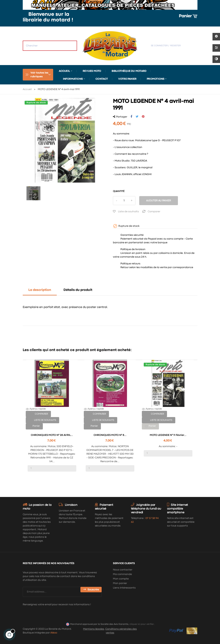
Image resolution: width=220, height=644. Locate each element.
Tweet (137, 117)
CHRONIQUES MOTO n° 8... (110, 435)
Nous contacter (123, 570)
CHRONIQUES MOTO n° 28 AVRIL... (52, 435)
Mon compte (121, 579)
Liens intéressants (124, 588)
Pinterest (143, 117)
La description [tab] (40, 290)
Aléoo (54, 633)
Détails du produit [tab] (78, 290)
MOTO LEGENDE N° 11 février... (168, 435)
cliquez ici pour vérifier (142, 624)
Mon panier (120, 583)
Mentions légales (94, 629)
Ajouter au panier (159, 201)
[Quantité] (124, 201)
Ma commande (122, 574)
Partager (131, 117)
